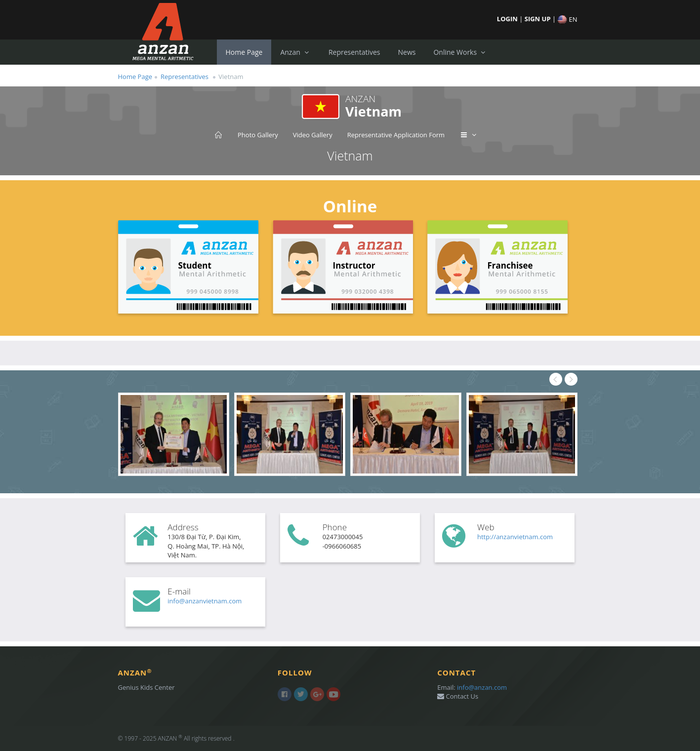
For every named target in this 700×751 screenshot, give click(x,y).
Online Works (460, 52)
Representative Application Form (396, 135)
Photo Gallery (258, 135)
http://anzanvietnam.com (515, 537)
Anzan (295, 52)
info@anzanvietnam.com (205, 601)
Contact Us (458, 696)
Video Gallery (313, 135)
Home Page (244, 52)
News (407, 52)
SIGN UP (538, 19)
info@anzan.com (482, 687)
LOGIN (508, 19)
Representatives (354, 52)
